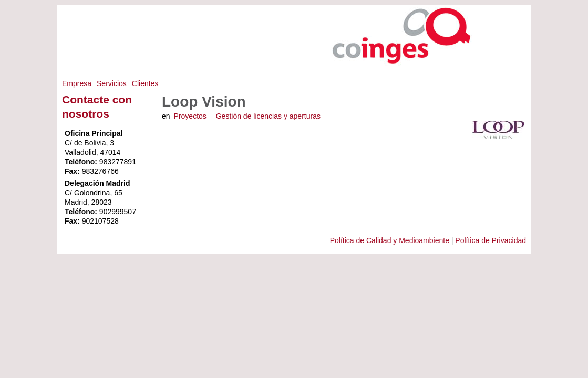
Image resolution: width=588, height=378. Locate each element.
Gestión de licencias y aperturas (268, 116)
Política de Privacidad (491, 240)
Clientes (145, 83)
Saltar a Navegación (505, 10)
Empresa (77, 83)
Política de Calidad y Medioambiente (390, 240)
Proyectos (190, 116)
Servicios (112, 83)
